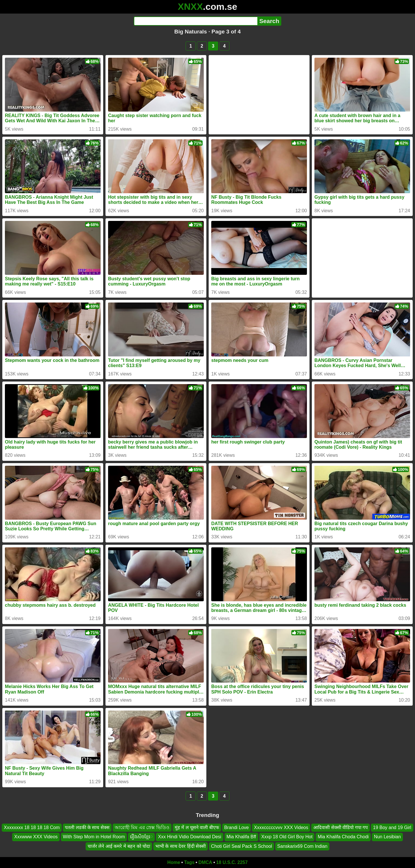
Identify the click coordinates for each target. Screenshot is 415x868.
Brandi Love (236, 827)
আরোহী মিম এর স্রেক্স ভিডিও (142, 827)
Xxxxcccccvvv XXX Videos (281, 827)
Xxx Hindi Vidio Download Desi (189, 837)
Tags (189, 862)
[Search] (196, 21)
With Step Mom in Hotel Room (94, 837)
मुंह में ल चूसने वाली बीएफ (197, 827)
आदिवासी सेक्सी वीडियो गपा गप (341, 827)
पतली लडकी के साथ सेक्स (87, 827)
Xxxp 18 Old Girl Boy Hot (287, 837)
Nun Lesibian (387, 837)
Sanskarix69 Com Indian (302, 846)
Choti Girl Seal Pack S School (242, 846)
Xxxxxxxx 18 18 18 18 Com (32, 827)
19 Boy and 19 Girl (392, 827)
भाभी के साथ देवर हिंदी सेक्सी (181, 846)
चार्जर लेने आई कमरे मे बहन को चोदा (119, 846)
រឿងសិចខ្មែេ (141, 837)
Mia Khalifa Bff (241, 837)
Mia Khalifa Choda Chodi (343, 837)
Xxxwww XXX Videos (36, 837)
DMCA (205, 862)
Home (174, 862)
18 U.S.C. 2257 (232, 862)
